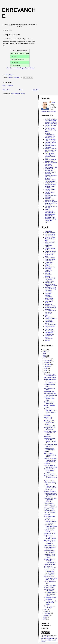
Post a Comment (8, 86)
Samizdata (48, 309)
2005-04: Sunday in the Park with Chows (51, 123)
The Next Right (49, 331)
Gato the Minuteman (50, 491)
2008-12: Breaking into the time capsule (50, 220)
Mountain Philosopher (48, 296)
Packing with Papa (50, 564)
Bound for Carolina (50, 511)
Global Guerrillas (50, 267)
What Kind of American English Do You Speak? (20, 68)
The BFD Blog (49, 329)
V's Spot (47, 340)
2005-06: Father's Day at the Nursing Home (50, 130)
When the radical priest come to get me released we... (50, 521)
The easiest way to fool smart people (50, 375)
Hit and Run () (48, 271)
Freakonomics (49, 262)
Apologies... (48, 415)
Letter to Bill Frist (49, 575)
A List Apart (48, 231)
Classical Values (50, 248)
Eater (46, 256)
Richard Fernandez (51, 308)
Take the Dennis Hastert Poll (49, 403)
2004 (45, 619)
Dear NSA (47, 464)
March (47, 611)
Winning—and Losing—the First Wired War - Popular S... (51, 460)
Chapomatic (48, 245)
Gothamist (48, 269)
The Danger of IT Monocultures (49, 422)
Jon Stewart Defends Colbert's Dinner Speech (50, 594)
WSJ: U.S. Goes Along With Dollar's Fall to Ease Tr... (51, 526)
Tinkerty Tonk (49, 339)
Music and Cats (50, 298)
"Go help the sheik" (50, 568)
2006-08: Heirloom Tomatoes (50, 146)
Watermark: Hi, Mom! (50, 507)
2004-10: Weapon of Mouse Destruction (51, 120)
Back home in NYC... (50, 545)
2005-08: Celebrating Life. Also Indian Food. (50, 135)
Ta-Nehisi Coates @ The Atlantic (51, 319)
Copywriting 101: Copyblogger (49, 590)
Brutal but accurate (50, 533)
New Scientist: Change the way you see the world (50, 537)
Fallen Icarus (49, 261)
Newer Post (6, 90)
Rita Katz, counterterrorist (49, 425)
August (47, 366)
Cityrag (47, 247)
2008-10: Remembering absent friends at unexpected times (50, 212)
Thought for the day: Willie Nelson (50, 429)
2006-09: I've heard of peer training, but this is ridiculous (51, 150)
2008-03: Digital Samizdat (50, 187)
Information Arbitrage (48, 276)
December (48, 359)
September (48, 365)
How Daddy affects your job (50, 517)
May (46, 372)
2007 (45, 355)
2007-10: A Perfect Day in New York (50, 181)
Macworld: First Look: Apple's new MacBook (51, 500)
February (47, 613)
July (46, 368)
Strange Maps (49, 317)
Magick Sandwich (50, 284)
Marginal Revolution (51, 286)
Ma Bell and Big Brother (49, 531)
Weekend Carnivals (50, 383)
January (47, 615)
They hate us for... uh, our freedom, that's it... (51, 477)
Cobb (46, 250)
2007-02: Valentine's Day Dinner (51, 163)
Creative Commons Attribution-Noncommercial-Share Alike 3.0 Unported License (49, 639)
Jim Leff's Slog (49, 281)
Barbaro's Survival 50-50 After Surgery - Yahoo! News (50, 440)
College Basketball (50, 251)
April (46, 609)
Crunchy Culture (49, 587)
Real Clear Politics (50, 306)
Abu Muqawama (50, 234)
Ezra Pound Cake (50, 259)
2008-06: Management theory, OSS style (51, 195)
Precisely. (47, 515)
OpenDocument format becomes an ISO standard (51, 578)
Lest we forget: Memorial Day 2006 (49, 399)
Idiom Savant (9, 75)
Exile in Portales (50, 258)
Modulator (48, 294)
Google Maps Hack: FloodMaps (50, 548)
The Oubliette (49, 333)
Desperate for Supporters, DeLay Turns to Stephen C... (51, 411)
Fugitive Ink (48, 264)
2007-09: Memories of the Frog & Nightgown (51, 177)
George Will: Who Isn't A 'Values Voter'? (49, 470)
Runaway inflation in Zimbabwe (50, 598)
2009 (45, 351)
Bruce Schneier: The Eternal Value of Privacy (50, 433)
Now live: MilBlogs (50, 505)
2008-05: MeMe (50, 192)
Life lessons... (48, 566)
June (46, 370)
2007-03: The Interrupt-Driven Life (51, 167)
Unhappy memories (50, 585)
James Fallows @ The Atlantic (50, 279)
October (47, 363)
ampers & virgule (50, 236)
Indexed (47, 273)
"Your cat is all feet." (50, 513)
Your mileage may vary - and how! (50, 551)
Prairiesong (48, 304)
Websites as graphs (50, 377)
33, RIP (46, 452)
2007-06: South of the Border (50, 173)
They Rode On (49, 334)
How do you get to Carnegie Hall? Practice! (50, 556)
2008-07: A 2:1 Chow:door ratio (50, 199)
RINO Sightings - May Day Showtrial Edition (51, 603)
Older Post (36, 90)
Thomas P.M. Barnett (49, 336)
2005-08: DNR (49, 138)
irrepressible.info (49, 392)
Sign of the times (49, 481)
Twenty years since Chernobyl (50, 607)
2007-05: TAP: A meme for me (50, 170)
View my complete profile (48, 111)
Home (21, 90)
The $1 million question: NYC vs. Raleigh (50, 455)
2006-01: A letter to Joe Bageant (51, 143)
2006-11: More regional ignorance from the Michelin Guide (50, 156)
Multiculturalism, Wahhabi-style (49, 449)
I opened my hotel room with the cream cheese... (50, 571)
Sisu (46, 315)
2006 (45, 357)
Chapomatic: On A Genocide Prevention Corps (50, 561)
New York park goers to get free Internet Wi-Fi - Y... (50, 495)
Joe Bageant (49, 283)
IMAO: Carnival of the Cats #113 (51, 445)
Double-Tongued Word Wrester (50, 254)
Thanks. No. (48, 436)
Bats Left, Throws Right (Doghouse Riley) (50, 239)
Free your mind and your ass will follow (51, 394)
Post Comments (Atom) (18, 94)
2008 (45, 353)
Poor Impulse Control (49, 302)
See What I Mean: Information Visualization (50, 312)
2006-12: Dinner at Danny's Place (50, 160)
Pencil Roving (49, 300)
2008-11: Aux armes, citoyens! (50, 217)
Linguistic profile (49, 509)
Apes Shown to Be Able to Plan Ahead (51, 466)
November (48, 361)
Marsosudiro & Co (50, 287)
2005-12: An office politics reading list (50, 140)
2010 (45, 349)
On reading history (50, 474)
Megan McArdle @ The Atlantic (50, 290)
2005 (45, 617)
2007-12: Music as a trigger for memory (51, 184)
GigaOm (47, 265)
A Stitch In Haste (50, 233)
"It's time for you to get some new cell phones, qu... (50, 488)
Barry (53, 102)
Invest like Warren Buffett (50, 385)
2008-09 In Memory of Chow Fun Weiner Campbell (51, 203)
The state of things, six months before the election (50, 542)
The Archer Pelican (51, 325)
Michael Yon (48, 292)
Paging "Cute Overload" (48, 418)
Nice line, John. (49, 503)
